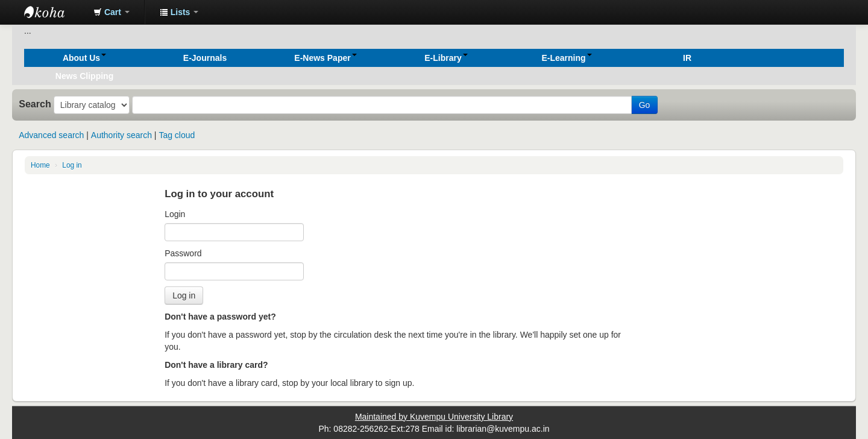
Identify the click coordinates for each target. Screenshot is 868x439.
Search (35, 104)
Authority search (121, 135)
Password (183, 253)
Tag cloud (177, 135)
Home (40, 165)
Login (175, 214)
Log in (72, 165)
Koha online (54, 12)
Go (645, 105)
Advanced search (51, 135)
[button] (112, 12)
